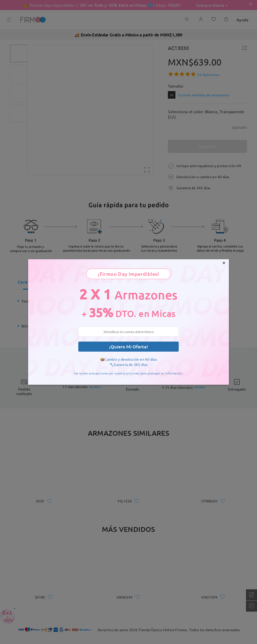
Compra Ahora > (212, 5)
